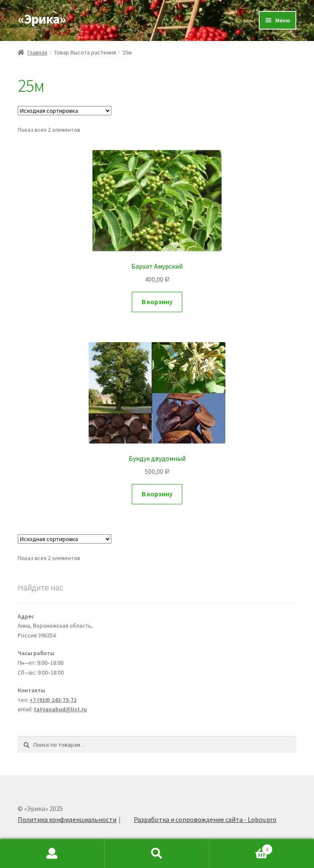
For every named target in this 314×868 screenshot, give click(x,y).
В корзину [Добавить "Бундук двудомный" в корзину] (157, 494)
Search (157, 854)
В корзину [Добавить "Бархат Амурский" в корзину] (157, 302)
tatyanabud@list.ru (60, 709)
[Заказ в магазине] (65, 111)
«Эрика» (42, 19)
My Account (52, 854)
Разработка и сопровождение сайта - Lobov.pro (205, 819)
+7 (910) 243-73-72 (53, 700)
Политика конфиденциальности (67, 819)
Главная (37, 52)
